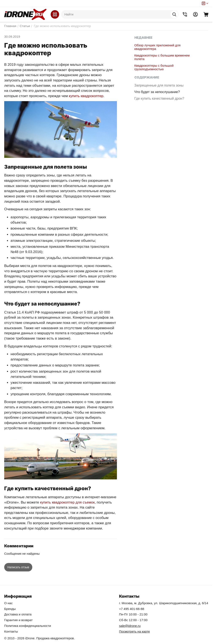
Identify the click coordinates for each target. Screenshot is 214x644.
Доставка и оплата (18, 614)
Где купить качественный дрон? (158, 104)
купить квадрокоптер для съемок (67, 502)
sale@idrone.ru (130, 626)
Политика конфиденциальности (28, 626)
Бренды (10, 609)
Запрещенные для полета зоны (158, 87)
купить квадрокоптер (86, 96)
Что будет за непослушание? (161, 96)
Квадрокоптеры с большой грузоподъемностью (154, 67)
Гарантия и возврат (18, 620)
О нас (8, 603)
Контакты (11, 631)
